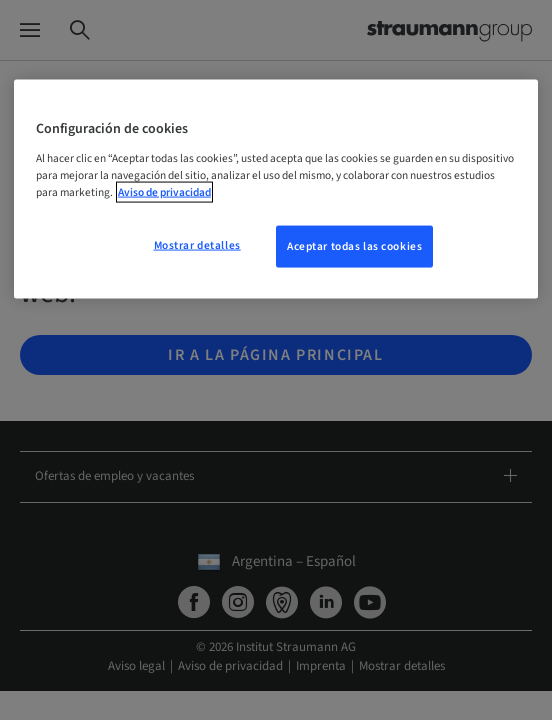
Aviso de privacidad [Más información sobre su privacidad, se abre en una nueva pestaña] (164, 191)
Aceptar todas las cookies (354, 245)
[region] (276, 189)
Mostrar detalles (197, 244)
